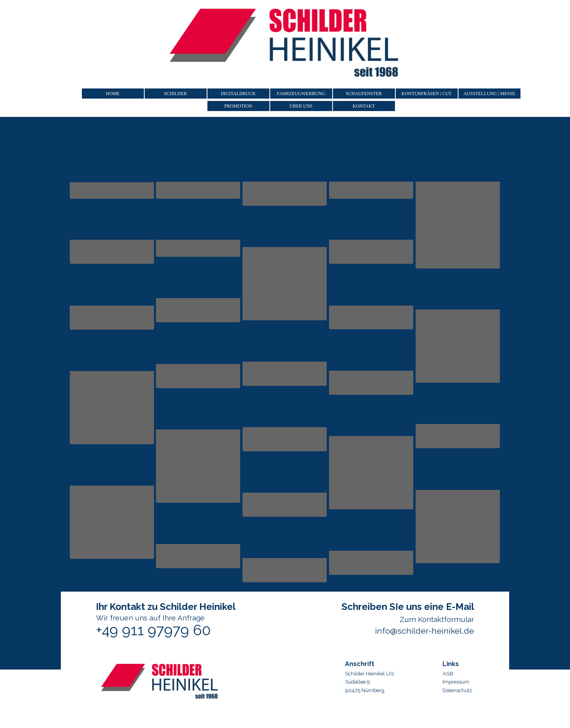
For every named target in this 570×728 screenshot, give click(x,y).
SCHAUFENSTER (364, 94)
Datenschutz (457, 690)
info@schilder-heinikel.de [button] (425, 631)
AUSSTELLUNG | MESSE (489, 94)
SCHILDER (176, 94)
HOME (112, 94)
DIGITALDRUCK (238, 94)
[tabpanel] (472, 676)
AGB (448, 673)
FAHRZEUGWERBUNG (301, 94)
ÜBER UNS (301, 106)
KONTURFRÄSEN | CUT (427, 94)
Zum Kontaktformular (437, 619)
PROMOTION (238, 106)
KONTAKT (364, 106)
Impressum (456, 682)
